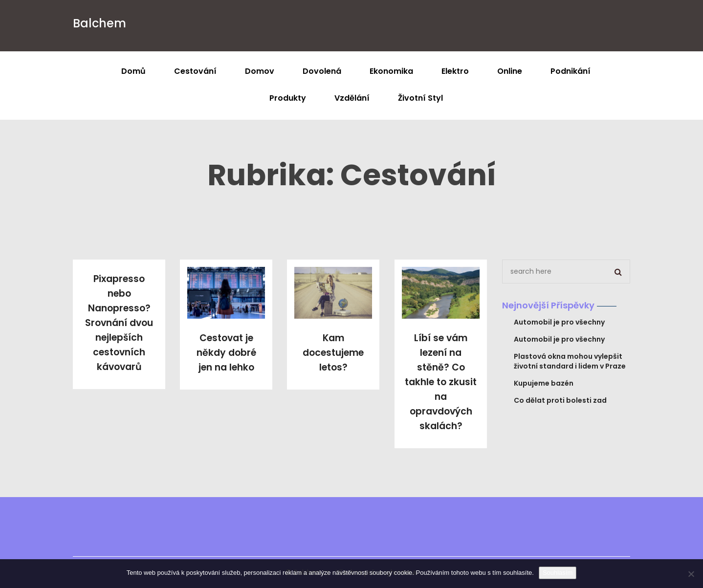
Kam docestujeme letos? (333, 353)
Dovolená (322, 71)
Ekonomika (391, 71)
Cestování (195, 71)
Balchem (99, 23)
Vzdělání (352, 98)
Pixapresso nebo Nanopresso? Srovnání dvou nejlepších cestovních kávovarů (119, 323)
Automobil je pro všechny (559, 322)
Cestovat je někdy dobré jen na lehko (226, 353)
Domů (133, 71)
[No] (691, 574)
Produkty (288, 98)
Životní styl (420, 98)
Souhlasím (558, 573)
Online (510, 71)
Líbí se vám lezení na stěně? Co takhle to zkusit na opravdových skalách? (441, 382)
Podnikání (571, 71)
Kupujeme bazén (544, 383)
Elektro (455, 71)
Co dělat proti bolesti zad (560, 400)
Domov (260, 71)
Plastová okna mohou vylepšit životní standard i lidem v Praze (570, 361)
